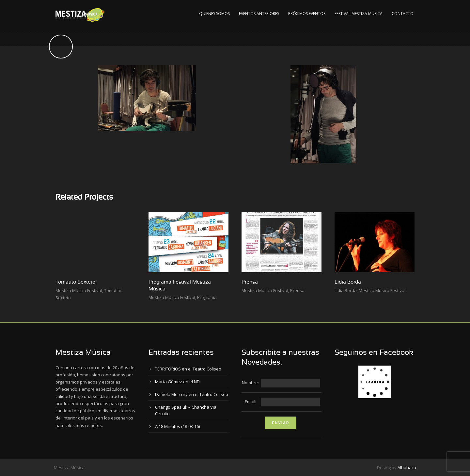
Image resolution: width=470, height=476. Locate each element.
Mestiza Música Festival (79, 290)
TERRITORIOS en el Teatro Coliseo (188, 369)
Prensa (250, 282)
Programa (207, 297)
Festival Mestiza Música (359, 14)
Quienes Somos (214, 14)
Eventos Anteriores (259, 14)
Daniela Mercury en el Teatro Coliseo (192, 394)
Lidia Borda (348, 282)
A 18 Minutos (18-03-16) (177, 426)
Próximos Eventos (307, 14)
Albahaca (407, 468)
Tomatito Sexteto (75, 282)
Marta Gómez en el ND (177, 382)
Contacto (403, 14)
